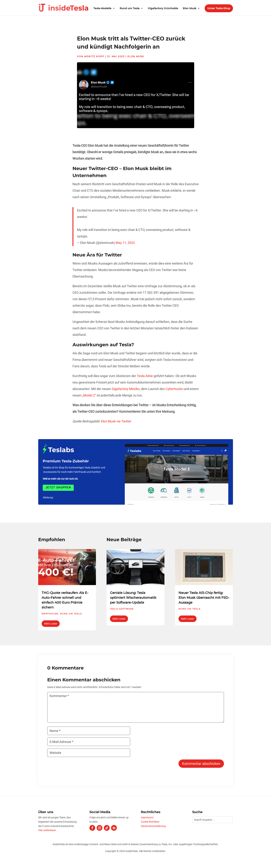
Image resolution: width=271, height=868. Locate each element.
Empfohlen (50, 614)
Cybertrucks (174, 389)
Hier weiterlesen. (47, 830)
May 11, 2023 (125, 243)
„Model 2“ (89, 395)
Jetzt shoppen (58, 488)
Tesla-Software (122, 609)
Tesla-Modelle (102, 8)
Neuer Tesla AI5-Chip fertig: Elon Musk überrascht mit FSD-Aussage (204, 598)
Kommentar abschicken (201, 764)
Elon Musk (190, 8)
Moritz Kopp (94, 56)
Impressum (147, 817)
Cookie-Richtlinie (150, 822)
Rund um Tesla (130, 8)
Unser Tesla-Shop (219, 8)
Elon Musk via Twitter (116, 421)
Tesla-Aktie (145, 376)
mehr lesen (51, 624)
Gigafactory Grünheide (163, 8)
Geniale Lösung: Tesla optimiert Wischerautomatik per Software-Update (133, 598)
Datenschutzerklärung (153, 826)
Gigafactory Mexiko (126, 389)
